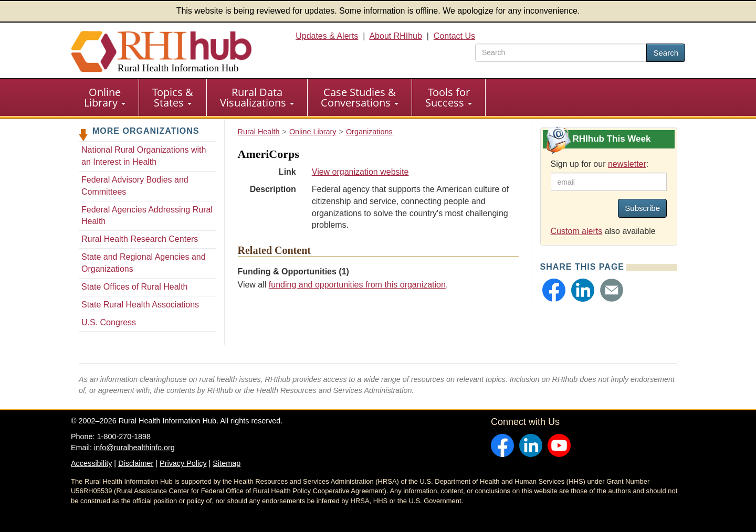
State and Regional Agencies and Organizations (144, 263)
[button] (554, 290)
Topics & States (173, 97)
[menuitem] (105, 98)
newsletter (627, 164)
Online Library (105, 97)
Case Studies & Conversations (360, 97)
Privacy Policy (183, 463)
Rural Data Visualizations (257, 97)
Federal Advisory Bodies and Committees (135, 186)
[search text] (561, 53)
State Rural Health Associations (140, 305)
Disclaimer (136, 463)
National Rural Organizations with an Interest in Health (144, 156)
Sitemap (227, 463)
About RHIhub (396, 36)
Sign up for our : (600, 164)
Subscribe (642, 208)
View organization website (360, 172)
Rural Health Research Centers (140, 239)
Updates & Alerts (327, 36)
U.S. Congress (109, 322)
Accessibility (91, 463)
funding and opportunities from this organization (357, 285)
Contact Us (454, 36)
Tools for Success (449, 97)
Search (666, 53)
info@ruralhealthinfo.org (134, 448)
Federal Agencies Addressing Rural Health (147, 216)
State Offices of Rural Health (134, 287)
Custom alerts (577, 231)
